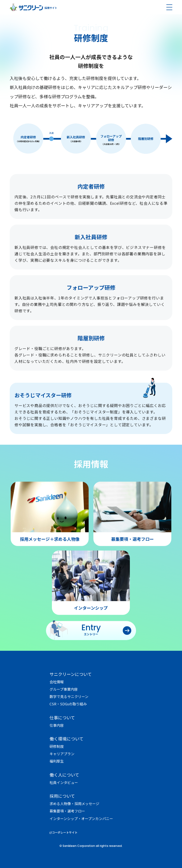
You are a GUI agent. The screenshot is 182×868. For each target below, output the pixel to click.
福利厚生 (57, 761)
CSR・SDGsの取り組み (68, 704)
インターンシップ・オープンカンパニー (81, 818)
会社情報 (57, 682)
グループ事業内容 (64, 689)
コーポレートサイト (65, 832)
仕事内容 (57, 725)
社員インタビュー (64, 782)
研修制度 (57, 746)
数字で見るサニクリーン (69, 696)
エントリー (91, 643)
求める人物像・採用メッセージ (74, 804)
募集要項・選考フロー (67, 811)
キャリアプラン (62, 754)
